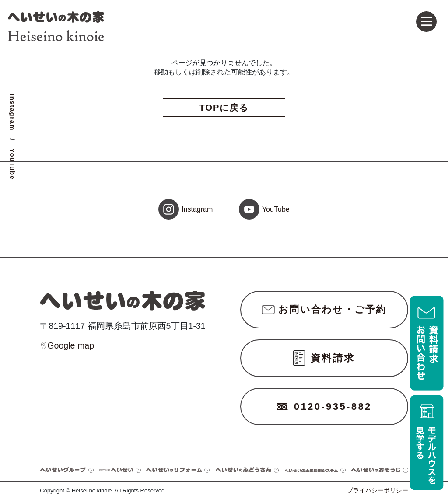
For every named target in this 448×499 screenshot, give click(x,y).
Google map (67, 346)
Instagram (12, 112)
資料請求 (324, 358)
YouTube (12, 164)
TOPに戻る (224, 108)
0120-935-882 (324, 407)
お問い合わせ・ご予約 (324, 309)
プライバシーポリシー (378, 490)
